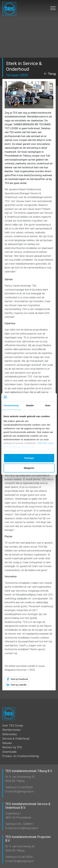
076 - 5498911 (25, 824)
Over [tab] (48, 405)
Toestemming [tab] (11, 405)
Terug (52, 74)
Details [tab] (30, 405)
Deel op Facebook (17, 679)
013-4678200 (24, 787)
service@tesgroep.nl (25, 828)
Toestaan (29, 458)
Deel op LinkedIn (16, 685)
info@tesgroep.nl (23, 791)
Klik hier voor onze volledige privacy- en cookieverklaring (29, 447)
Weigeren (29, 468)
